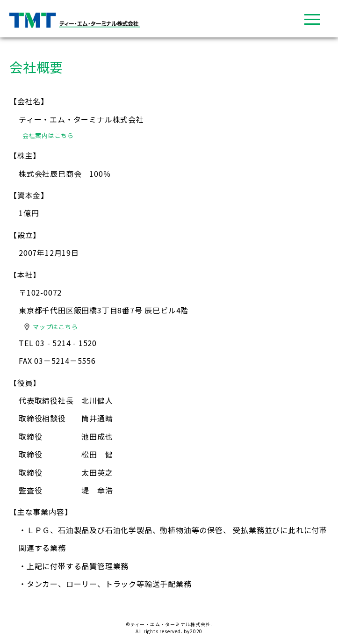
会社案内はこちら (48, 135)
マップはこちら (55, 327)
